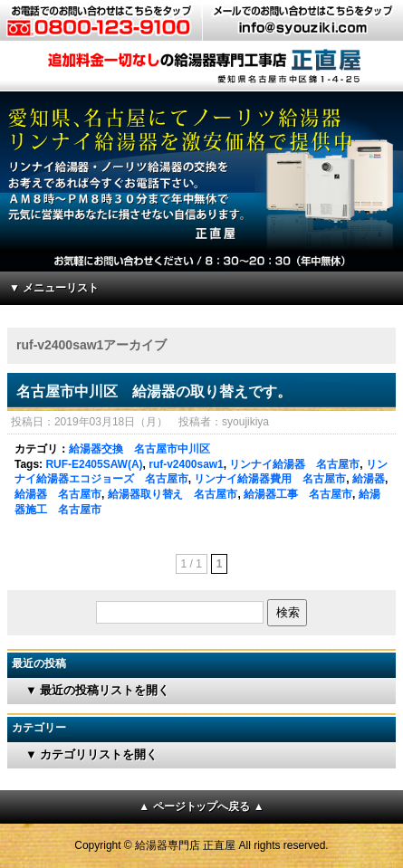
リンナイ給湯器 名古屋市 (294, 464)
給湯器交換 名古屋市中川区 (139, 449)
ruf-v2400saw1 (186, 464)
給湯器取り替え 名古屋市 (173, 494)
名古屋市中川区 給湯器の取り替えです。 (154, 391)
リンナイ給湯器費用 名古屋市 (270, 479)
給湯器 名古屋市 (58, 494)
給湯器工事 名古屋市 (298, 494)
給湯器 (369, 479)
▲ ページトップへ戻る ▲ (201, 806)
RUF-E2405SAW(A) (94, 464)
